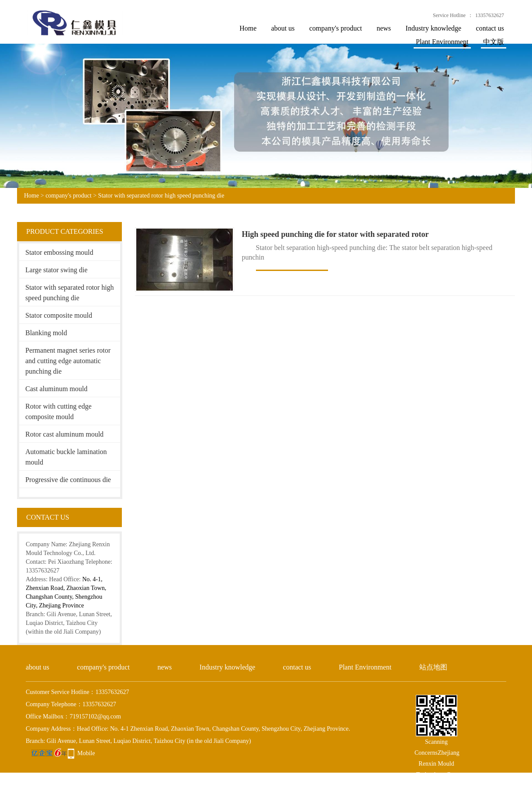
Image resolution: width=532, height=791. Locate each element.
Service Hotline (449, 15)
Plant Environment (442, 42)
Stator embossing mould (59, 252)
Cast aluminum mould (56, 389)
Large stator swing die (56, 270)
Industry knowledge (434, 28)
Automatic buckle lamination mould (66, 457)
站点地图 (433, 667)
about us (283, 28)
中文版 (494, 42)
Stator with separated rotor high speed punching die (161, 196)
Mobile (86, 753)
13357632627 (490, 15)
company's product (336, 28)
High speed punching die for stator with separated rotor (335, 234)
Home (248, 28)
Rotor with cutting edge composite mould (59, 411)
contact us (490, 28)
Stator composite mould (59, 315)
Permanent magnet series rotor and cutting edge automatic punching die (68, 361)
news (384, 28)
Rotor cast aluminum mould (64, 434)
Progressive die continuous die (68, 480)
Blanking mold (46, 333)
